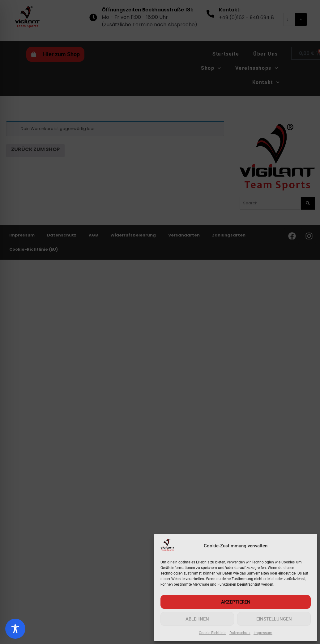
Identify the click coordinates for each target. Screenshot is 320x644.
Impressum (263, 633)
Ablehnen (197, 619)
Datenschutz (240, 633)
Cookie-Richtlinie (213, 633)
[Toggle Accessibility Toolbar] (15, 629)
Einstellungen (274, 619)
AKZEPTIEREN (236, 602)
